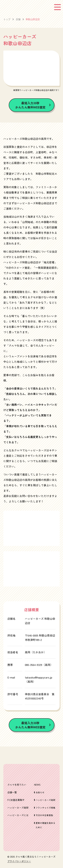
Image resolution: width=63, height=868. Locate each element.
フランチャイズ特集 (45, 808)
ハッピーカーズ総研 (18, 808)
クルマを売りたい (17, 785)
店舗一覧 (12, 792)
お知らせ (40, 792)
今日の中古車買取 (44, 815)
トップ (7, 19)
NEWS (37, 785)
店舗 (18, 19)
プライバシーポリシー (19, 861)
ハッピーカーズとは (18, 815)
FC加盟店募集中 (16, 800)
